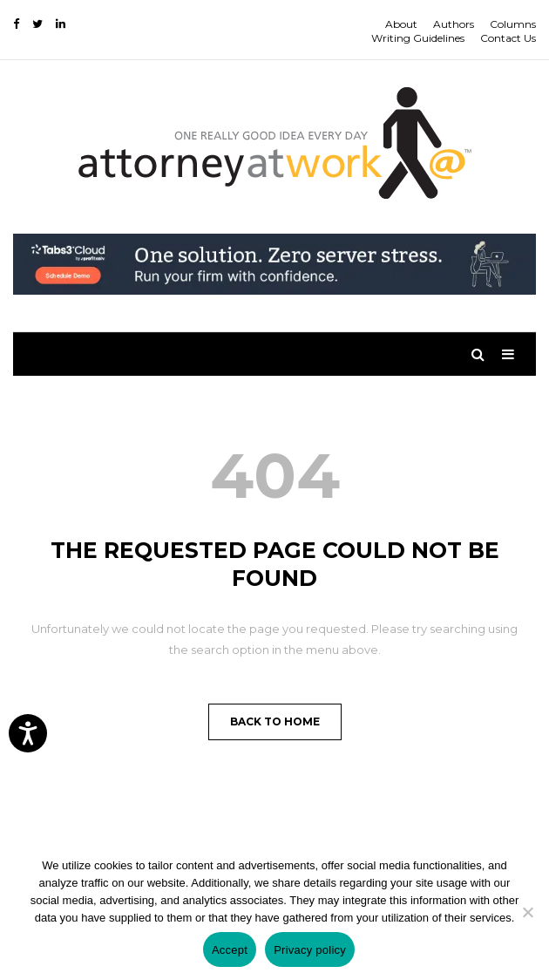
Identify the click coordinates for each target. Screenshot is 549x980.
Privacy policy (310, 950)
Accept (230, 950)
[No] (527, 912)
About (401, 24)
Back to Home (275, 721)
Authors (454, 24)
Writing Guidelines (418, 38)
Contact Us (508, 38)
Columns (513, 24)
